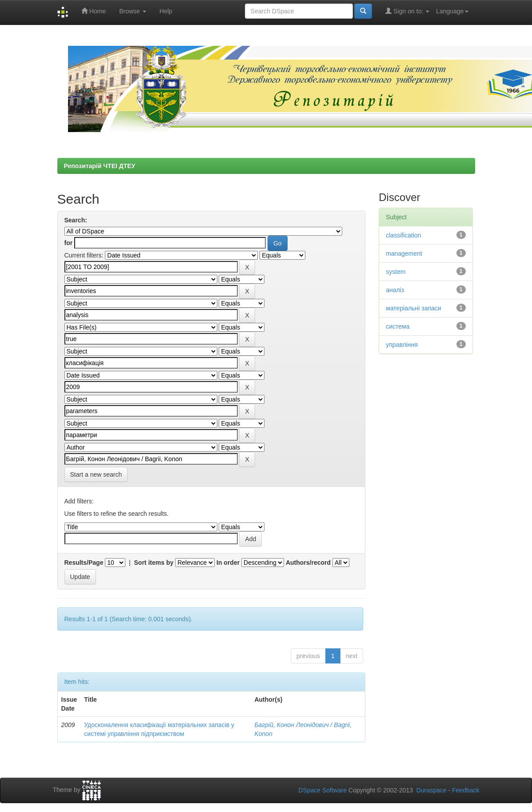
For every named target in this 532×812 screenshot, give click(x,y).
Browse (133, 11)
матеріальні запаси (413, 308)
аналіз (395, 290)
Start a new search (96, 474)
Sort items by (154, 563)
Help (166, 11)
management (404, 253)
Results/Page (84, 563)
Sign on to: (407, 11)
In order (228, 563)
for (69, 243)
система (398, 326)
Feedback (466, 790)
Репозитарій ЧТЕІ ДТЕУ (100, 166)
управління (402, 345)
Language (452, 11)
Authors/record (308, 563)
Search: (76, 220)
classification (403, 235)
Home (94, 11)
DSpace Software (322, 790)
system (396, 272)
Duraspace (432, 790)
